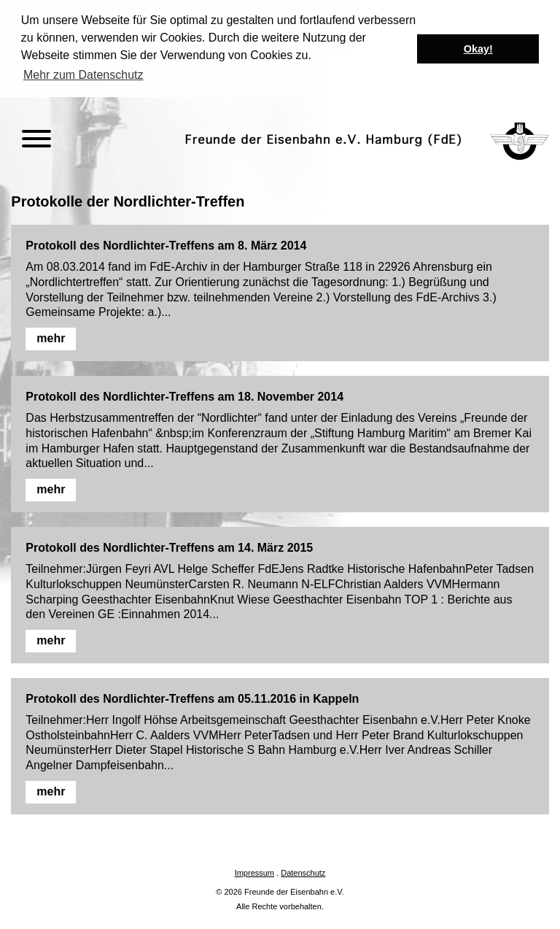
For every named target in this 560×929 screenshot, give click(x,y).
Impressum (254, 871)
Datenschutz (303, 871)
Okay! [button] (478, 49)
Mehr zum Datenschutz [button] (83, 75)
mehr (51, 337)
